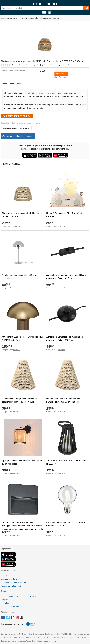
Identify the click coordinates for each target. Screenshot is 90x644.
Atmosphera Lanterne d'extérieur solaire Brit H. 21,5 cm (66, 462)
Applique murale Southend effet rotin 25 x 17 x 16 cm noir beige (23, 462)
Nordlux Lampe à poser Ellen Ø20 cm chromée (19, 277)
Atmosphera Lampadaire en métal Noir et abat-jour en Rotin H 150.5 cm (65, 338)
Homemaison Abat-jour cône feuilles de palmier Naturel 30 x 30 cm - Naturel (64, 400)
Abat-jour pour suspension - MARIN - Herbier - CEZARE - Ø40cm (23, 215)
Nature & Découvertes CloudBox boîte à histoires (64, 215)
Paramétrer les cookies (10, 607)
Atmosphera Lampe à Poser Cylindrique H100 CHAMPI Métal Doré (23, 338)
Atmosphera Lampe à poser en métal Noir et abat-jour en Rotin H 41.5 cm (66, 277)
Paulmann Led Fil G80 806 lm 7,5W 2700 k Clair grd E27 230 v (66, 524)
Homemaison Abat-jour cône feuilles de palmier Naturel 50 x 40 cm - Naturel (20, 400)
